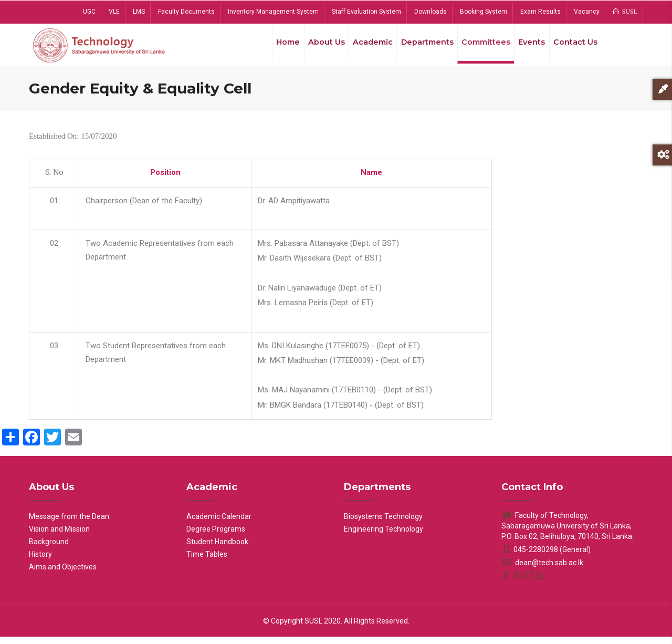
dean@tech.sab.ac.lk (542, 570)
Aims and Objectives (63, 574)
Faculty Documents (186, 12)
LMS (139, 12)
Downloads (430, 12)
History (40, 562)
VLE (114, 12)
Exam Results (540, 12)
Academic (364, 47)
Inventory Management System (273, 12)
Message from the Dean (69, 524)
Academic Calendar (219, 524)
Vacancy (587, 12)
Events (528, 47)
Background (49, 549)
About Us (316, 47)
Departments (420, 47)
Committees (480, 47)
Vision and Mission (59, 536)
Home (275, 47)
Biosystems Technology (383, 524)
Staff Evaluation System (366, 12)
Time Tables (207, 562)
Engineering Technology (384, 536)
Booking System (484, 12)
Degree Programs (216, 536)
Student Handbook (217, 549)
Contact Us (574, 47)
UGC (89, 12)
